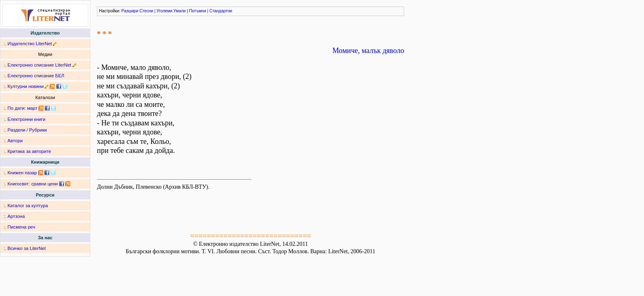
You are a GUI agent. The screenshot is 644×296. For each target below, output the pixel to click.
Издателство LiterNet (30, 44)
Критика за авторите (29, 151)
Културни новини (25, 86)
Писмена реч (21, 227)
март (32, 108)
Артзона (16, 216)
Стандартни (221, 11)
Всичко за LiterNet (26, 248)
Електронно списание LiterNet (39, 65)
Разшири (130, 11)
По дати (16, 108)
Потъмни (197, 11)
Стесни (146, 11)
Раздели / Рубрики (27, 130)
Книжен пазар (22, 173)
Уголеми (164, 11)
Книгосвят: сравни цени (32, 184)
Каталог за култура (28, 206)
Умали (179, 11)
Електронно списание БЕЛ (36, 76)
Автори (15, 141)
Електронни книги (26, 119)
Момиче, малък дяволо (368, 51)
